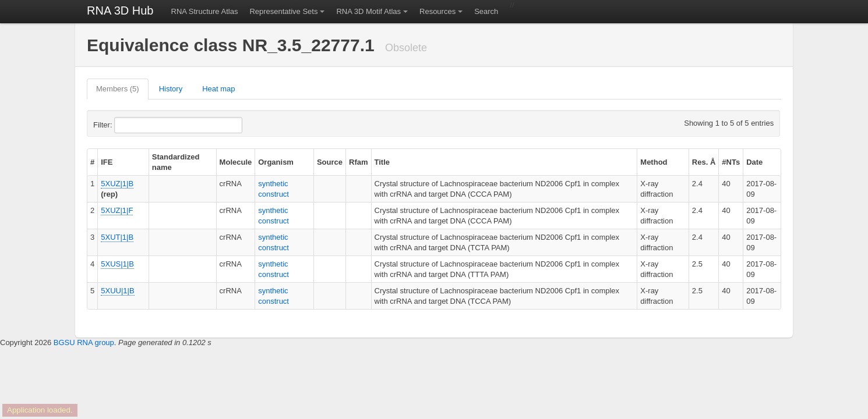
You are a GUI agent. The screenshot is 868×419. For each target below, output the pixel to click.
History (171, 89)
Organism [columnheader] (276, 162)
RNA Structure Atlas (205, 11)
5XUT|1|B (117, 237)
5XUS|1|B (117, 264)
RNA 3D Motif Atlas (368, 11)
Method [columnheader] (654, 162)
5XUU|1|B (117, 291)
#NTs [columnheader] (731, 162)
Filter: (131, 125)
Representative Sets (283, 11)
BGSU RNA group (84, 342)
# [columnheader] (92, 162)
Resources (437, 11)
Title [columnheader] (382, 162)
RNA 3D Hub (120, 10)
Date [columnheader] (754, 162)
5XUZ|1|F (117, 210)
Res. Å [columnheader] (704, 162)
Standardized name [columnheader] (176, 162)
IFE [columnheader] (107, 162)
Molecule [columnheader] (236, 162)
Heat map (218, 89)
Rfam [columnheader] (359, 162)
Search (486, 11)
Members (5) (118, 89)
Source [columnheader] (330, 162)
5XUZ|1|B (117, 184)
